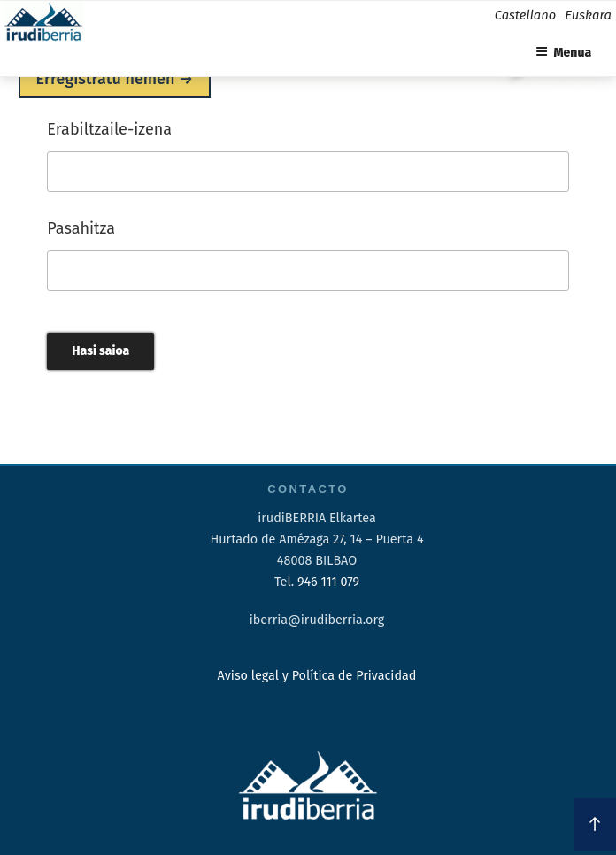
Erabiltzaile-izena (109, 129)
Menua (564, 53)
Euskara (588, 15)
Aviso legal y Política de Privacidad (317, 676)
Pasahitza (81, 228)
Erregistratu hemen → (115, 79)
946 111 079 (328, 582)
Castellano (525, 15)
